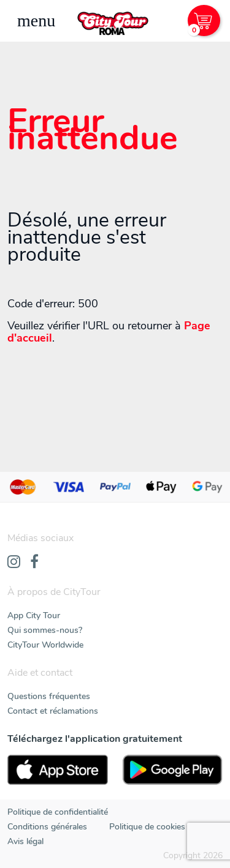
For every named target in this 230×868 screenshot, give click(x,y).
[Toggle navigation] (36, 21)
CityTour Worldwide (45, 645)
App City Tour (34, 615)
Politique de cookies (147, 827)
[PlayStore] (173, 770)
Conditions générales (47, 827)
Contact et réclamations (53, 711)
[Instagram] (14, 563)
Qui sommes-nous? (45, 630)
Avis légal (25, 841)
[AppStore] (58, 770)
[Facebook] (34, 563)
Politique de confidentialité (58, 812)
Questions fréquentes (49, 696)
